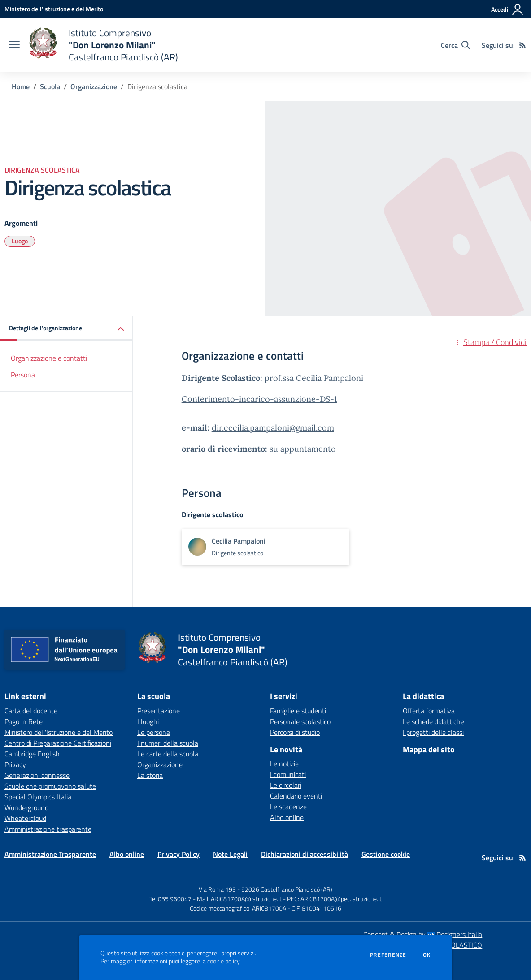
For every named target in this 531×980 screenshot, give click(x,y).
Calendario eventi (296, 796)
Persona (23, 375)
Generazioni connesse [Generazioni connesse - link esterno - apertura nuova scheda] (37, 775)
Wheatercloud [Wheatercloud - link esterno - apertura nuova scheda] (25, 818)
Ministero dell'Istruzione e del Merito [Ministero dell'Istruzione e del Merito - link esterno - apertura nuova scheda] (59, 732)
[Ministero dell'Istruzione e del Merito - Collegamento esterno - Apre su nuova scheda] (54, 9)
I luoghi (148, 721)
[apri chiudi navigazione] (14, 45)
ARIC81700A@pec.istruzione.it (341, 899)
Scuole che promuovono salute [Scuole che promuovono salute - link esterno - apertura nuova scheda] (50, 786)
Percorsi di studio (295, 732)
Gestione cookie (386, 854)
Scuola (50, 86)
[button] (66, 329)
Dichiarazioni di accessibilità (305, 854)
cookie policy (223, 961)
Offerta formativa (429, 711)
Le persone (154, 732)
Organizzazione (94, 86)
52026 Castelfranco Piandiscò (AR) (287, 889)
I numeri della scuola (168, 743)
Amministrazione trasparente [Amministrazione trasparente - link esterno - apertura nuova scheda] (48, 829)
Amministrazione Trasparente (50, 854)
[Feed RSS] (522, 45)
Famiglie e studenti (298, 711)
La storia (150, 775)
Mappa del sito (429, 749)
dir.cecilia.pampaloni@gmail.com (273, 428)
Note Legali (230, 854)
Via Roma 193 (217, 889)
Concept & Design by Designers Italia (423, 934)
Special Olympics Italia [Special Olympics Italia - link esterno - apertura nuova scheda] (38, 797)
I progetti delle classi (433, 732)
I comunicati (288, 774)
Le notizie (284, 764)
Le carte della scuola (168, 754)
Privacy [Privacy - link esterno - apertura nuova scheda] (15, 764)
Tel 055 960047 (170, 899)
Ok (427, 955)
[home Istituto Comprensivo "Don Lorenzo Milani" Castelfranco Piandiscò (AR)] (103, 45)
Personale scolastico (300, 721)
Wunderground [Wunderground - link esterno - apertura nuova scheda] (26, 807)
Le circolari (286, 785)
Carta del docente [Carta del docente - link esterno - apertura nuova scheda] (31, 711)
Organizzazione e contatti (49, 358)
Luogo (20, 241)
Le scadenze (288, 807)
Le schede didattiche (433, 721)
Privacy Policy (178, 854)
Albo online (287, 817)
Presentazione (159, 711)
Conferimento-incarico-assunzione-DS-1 (259, 399)
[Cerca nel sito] (455, 45)
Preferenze (388, 955)
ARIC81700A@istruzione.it (246, 899)
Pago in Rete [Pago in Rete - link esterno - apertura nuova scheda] (24, 721)
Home (21, 86)
